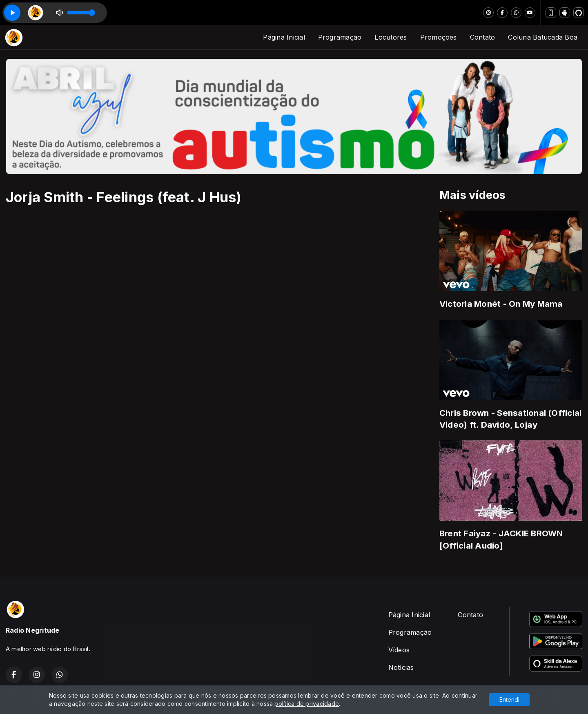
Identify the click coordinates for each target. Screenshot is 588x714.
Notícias (401, 667)
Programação (340, 37)
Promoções (439, 37)
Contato (483, 37)
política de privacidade (307, 704)
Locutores (391, 37)
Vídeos (399, 650)
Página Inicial (284, 37)
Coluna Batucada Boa (543, 37)
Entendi (509, 699)
